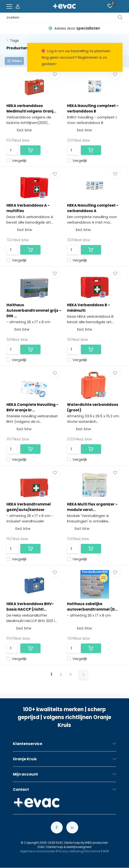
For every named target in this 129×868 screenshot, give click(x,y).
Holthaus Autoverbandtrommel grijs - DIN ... (34, 310)
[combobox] (62, 17)
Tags (14, 40)
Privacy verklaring (70, 851)
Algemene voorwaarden (38, 851)
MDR (106, 851)
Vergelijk (16, 161)
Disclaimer (93, 851)
